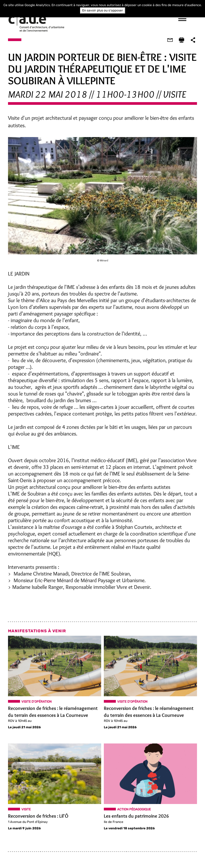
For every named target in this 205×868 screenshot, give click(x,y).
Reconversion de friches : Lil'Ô (38, 816)
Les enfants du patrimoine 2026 (136, 816)
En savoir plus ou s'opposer (103, 10)
